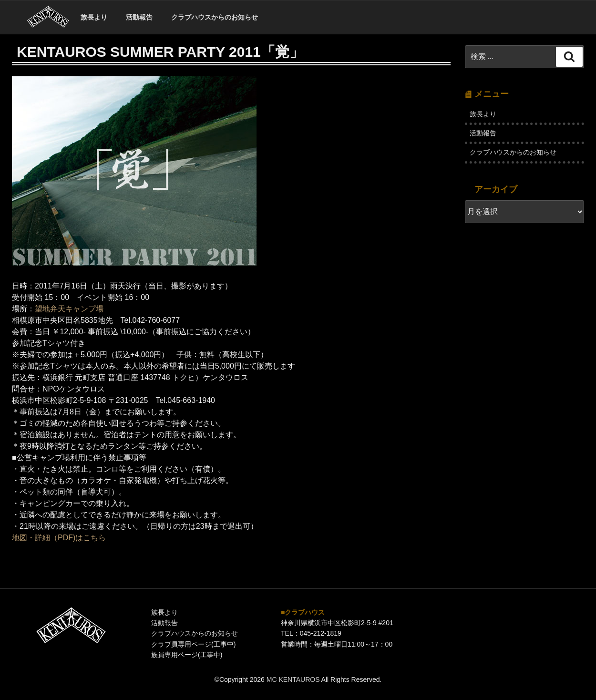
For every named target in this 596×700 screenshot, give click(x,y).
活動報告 (139, 17)
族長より (94, 17)
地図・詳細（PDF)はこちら (59, 538)
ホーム (48, 17)
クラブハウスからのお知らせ (215, 17)
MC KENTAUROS (293, 679)
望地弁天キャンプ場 (69, 309)
